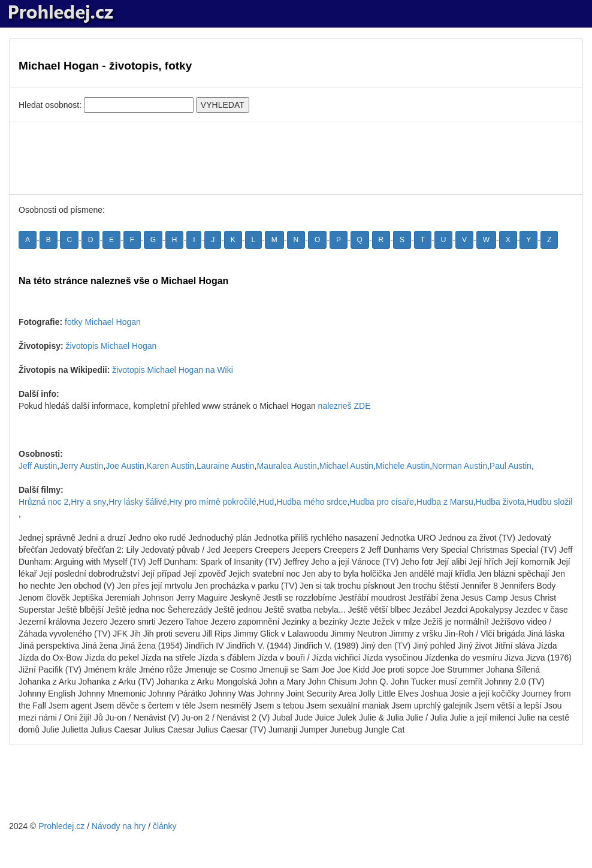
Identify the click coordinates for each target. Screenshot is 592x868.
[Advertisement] (296, 158)
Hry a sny (88, 502)
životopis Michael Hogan (111, 346)
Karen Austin (170, 466)
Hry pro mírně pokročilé (213, 502)
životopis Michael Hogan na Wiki (173, 370)
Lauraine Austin (226, 466)
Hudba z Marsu (445, 502)
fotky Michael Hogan (103, 322)
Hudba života (500, 502)
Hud (267, 502)
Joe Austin (125, 466)
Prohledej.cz (61, 826)
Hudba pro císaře (381, 502)
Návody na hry (119, 826)
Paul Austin (511, 466)
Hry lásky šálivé (138, 502)
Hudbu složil (549, 502)
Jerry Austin (81, 466)
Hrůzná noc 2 (43, 502)
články (165, 826)
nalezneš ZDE (345, 406)
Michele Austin (403, 466)
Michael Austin (346, 466)
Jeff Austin (38, 466)
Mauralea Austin (286, 466)
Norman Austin (460, 466)
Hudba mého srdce (312, 502)
